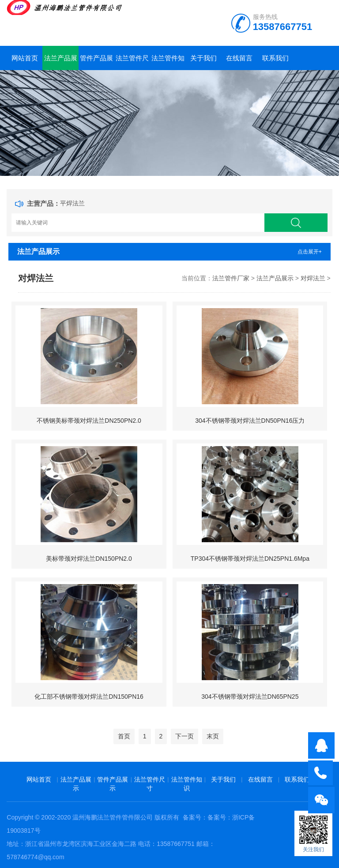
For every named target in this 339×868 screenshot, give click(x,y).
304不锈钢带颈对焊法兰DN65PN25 (250, 697)
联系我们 (275, 58)
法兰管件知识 (168, 62)
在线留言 (239, 58)
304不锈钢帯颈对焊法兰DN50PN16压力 (250, 421)
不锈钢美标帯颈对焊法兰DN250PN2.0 (89, 421)
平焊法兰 (72, 203)
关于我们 (203, 58)
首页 (124, 736)
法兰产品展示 (61, 62)
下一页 (185, 736)
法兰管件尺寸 (132, 62)
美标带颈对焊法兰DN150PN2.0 (89, 559)
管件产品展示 (96, 62)
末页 (213, 736)
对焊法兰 (313, 278)
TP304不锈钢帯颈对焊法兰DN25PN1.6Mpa (250, 559)
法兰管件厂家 (231, 278)
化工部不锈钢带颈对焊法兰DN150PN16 (89, 697)
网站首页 (25, 58)
